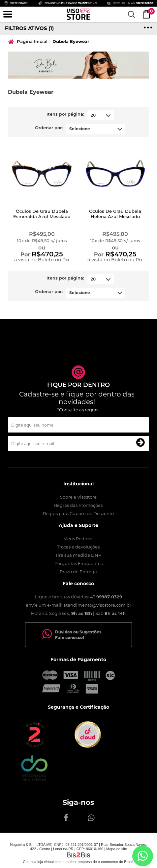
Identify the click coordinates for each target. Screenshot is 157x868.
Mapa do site (117, 849)
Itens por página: (65, 114)
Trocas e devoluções (78, 547)
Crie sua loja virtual (38, 862)
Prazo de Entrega (78, 572)
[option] (78, 65)
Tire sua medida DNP (78, 555)
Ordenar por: (49, 128)
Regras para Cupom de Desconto (78, 513)
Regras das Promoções (78, 505)
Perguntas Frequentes (78, 563)
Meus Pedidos (78, 539)
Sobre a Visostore (78, 497)
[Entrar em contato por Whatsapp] (143, 856)
